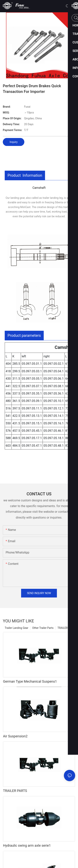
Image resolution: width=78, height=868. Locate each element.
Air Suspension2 (15, 736)
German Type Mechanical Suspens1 (30, 681)
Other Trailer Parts (43, 628)
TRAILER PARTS (15, 791)
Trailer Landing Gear (16, 628)
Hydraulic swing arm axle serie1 (27, 845)
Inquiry (14, 142)
